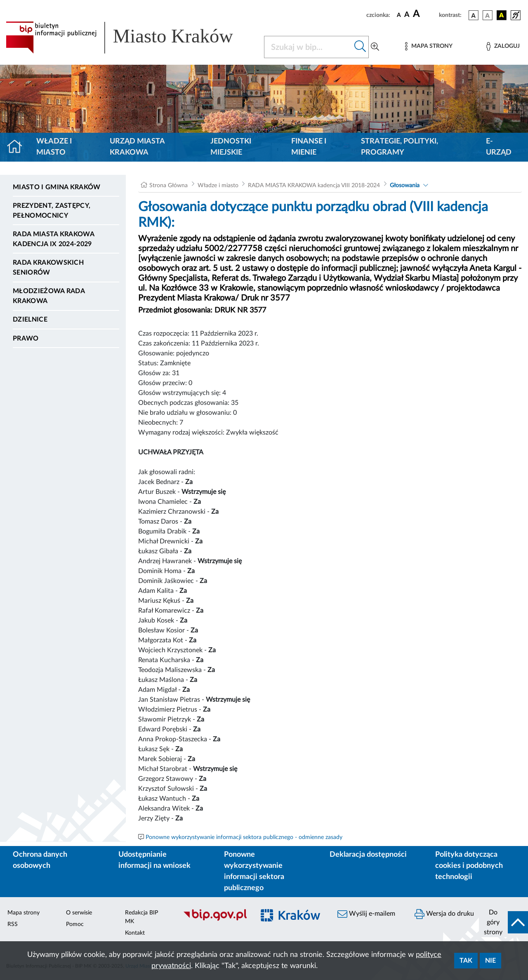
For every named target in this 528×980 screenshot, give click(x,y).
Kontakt (135, 933)
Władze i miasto (54, 147)
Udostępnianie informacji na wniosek (154, 860)
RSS (13, 924)
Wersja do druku (444, 914)
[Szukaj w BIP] (308, 47)
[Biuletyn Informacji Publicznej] (215, 920)
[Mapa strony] (429, 46)
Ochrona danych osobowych (40, 860)
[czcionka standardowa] (399, 15)
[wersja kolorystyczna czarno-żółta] (502, 15)
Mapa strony (24, 913)
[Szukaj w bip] (360, 47)
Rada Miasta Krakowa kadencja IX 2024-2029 (53, 239)
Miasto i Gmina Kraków (57, 187)
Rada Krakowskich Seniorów (48, 268)
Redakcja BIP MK (141, 917)
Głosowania (405, 186)
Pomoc (75, 924)
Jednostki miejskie (231, 147)
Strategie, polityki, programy (400, 147)
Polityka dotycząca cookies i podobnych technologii (469, 866)
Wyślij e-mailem (366, 914)
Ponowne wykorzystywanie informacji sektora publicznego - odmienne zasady (244, 837)
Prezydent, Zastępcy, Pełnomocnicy (52, 211)
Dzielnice (30, 320)
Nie (490, 961)
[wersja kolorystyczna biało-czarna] (488, 15)
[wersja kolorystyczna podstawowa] (474, 15)
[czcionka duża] (425, 14)
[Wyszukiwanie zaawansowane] (375, 47)
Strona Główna (169, 186)
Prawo (26, 338)
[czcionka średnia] (407, 15)
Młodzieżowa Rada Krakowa (49, 296)
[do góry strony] (503, 922)
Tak (466, 961)
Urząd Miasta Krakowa (137, 147)
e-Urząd (499, 147)
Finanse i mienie (309, 147)
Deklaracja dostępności (368, 855)
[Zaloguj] (503, 46)
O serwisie (79, 913)
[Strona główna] (18, 147)
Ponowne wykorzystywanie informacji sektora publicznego (254, 871)
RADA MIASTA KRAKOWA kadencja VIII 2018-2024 (314, 186)
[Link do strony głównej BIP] (130, 38)
